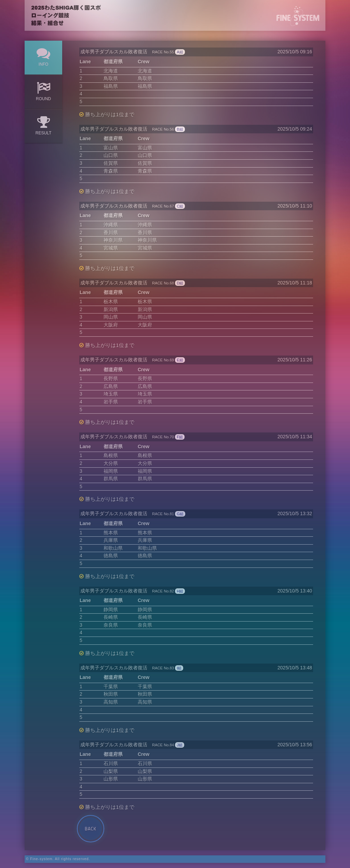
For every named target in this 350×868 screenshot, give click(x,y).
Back (91, 829)
